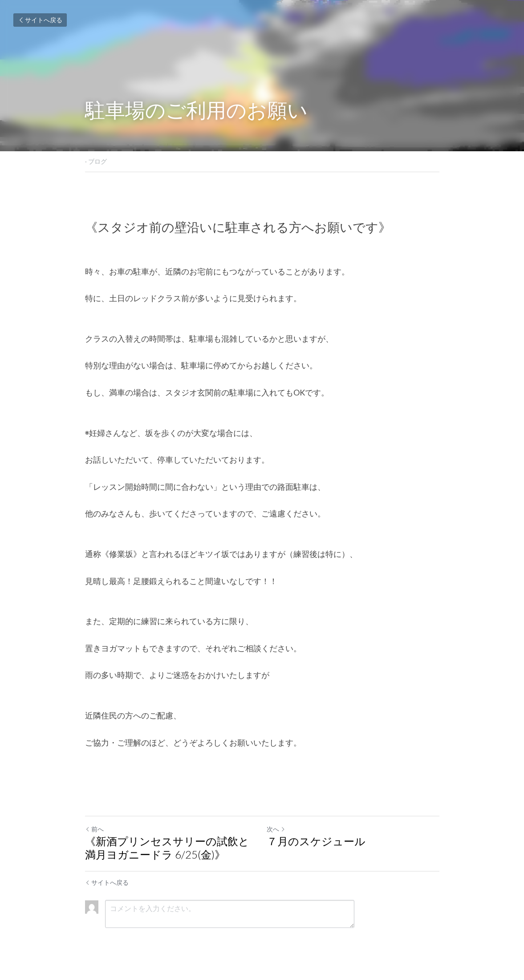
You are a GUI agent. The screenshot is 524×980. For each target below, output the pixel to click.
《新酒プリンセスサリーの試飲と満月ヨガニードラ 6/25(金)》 (167, 848)
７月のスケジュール (316, 841)
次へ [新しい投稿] (276, 829)
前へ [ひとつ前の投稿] (94, 829)
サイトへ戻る (40, 20)
